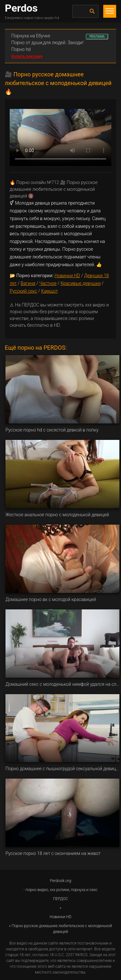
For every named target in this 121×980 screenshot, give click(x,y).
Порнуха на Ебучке (31, 36)
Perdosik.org (61, 881)
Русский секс (23, 291)
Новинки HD (67, 276)
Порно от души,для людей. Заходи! (47, 43)
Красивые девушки (81, 283)
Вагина (28, 283)
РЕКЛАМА (97, 37)
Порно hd (21, 49)
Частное (48, 283)
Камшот (49, 291)
